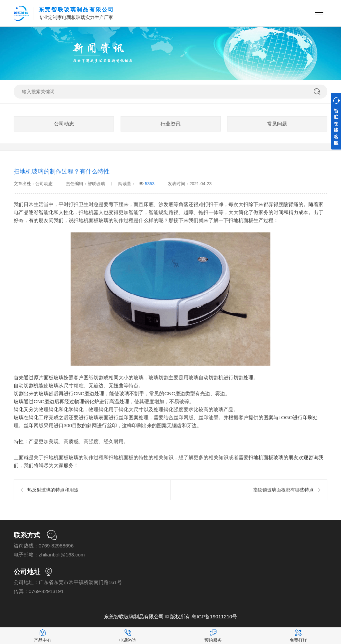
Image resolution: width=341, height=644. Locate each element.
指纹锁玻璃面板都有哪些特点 (283, 490)
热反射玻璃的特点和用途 (53, 490)
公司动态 (64, 124)
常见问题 (277, 124)
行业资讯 (170, 124)
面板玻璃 (54, 377)
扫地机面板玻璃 (91, 220)
